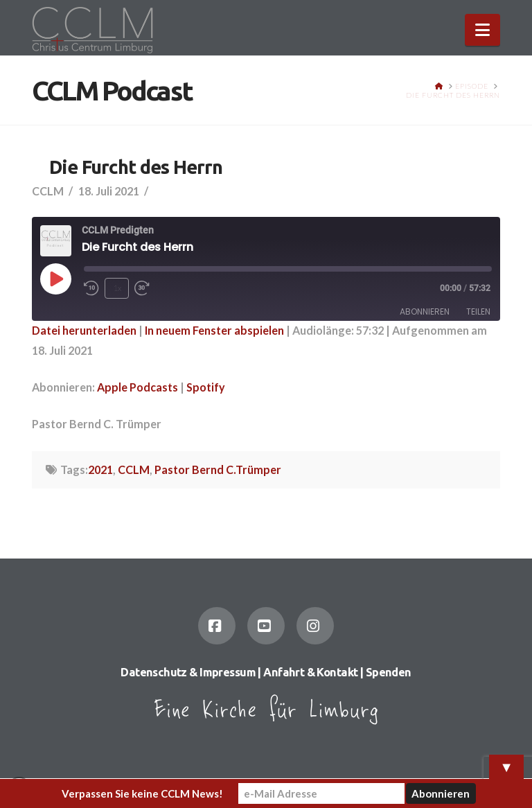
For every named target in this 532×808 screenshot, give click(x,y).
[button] (482, 30)
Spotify (206, 387)
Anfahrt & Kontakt (310, 672)
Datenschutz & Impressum (188, 672)
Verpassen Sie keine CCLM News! (142, 793)
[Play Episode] (55, 279)
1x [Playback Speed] (117, 288)
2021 (100, 469)
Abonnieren (425, 311)
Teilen (478, 311)
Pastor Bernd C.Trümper (218, 469)
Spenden (389, 672)
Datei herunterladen (84, 330)
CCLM (134, 469)
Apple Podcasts (138, 387)
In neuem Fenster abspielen (214, 330)
